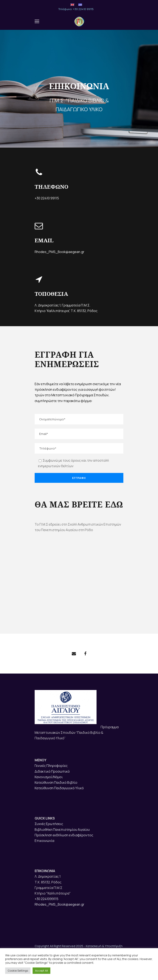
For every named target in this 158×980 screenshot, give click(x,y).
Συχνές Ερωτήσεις (49, 824)
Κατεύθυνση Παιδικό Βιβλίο (56, 782)
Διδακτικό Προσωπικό (52, 771)
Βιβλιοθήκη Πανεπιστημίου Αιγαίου (62, 830)
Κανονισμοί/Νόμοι (49, 777)
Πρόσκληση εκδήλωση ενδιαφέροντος (64, 835)
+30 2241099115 (47, 899)
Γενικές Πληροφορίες (51, 766)
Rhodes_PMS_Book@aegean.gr (60, 251)
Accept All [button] (41, 971)
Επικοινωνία (44, 841)
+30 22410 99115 (47, 198)
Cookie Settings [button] (18, 971)
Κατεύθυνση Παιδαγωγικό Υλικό (59, 788)
